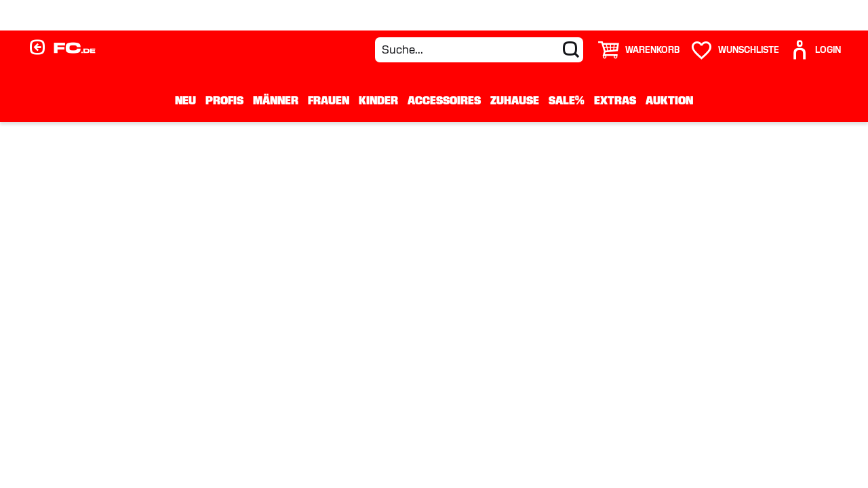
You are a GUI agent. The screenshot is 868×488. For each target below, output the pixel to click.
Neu (185, 100)
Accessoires (444, 100)
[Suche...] (479, 50)
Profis (224, 100)
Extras (615, 100)
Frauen (329, 100)
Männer (276, 100)
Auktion (669, 100)
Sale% (567, 100)
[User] (815, 50)
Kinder (378, 100)
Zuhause (515, 100)
